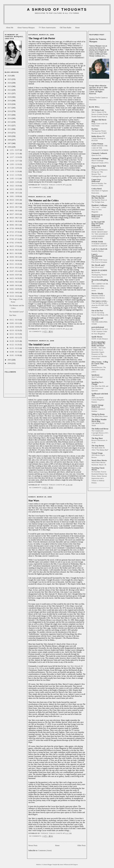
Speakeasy (95, 375)
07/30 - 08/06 (15, 228)
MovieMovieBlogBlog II (100, 281)
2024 (10, 83)
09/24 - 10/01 (15, 200)
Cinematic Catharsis (99, 153)
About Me (10, 28)
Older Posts (81, 845)
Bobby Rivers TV (98, 136)
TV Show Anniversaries (47, 28)
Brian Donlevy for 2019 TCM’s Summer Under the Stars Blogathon (100, 331)
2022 (10, 90)
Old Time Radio (66, 28)
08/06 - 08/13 (15, 225)
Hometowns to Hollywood (97, 216)
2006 (10, 147)
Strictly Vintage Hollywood (97, 406)
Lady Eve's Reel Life (99, 249)
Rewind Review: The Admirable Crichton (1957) (99, 370)
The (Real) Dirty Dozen (100, 416)
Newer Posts (33, 845)
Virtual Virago (97, 453)
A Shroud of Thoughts (57, 9)
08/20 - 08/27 (15, 218)
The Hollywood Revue (100, 429)
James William (64, 865)
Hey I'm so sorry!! (98, 267)
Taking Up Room (98, 414)
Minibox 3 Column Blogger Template (47, 865)
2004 (10, 363)
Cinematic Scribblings (100, 158)
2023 (10, 86)
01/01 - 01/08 (15, 355)
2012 (10, 126)
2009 (10, 136)
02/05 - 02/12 (15, 338)
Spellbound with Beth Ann (100, 395)
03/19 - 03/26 (15, 296)
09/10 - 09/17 (15, 207)
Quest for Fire (96, 155)
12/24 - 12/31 (15, 154)
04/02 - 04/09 (15, 289)
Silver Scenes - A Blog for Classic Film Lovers (100, 364)
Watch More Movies (99, 460)
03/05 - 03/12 (15, 323)
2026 (10, 76)
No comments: (36, 188)
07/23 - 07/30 (15, 232)
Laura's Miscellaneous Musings (97, 256)
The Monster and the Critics (43, 200)
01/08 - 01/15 (15, 352)
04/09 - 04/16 (15, 285)
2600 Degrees (74, 865)
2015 (10, 115)
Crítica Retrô (97, 189)
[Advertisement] (57, 20)
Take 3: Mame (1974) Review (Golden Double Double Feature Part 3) (100, 114)
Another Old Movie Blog (99, 121)
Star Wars (13, 315)
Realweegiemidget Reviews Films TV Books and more (98, 344)
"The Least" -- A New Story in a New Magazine (99, 209)
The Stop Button (98, 446)
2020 (10, 97)
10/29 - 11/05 (15, 182)
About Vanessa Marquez (26, 28)
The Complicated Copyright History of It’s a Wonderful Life (100, 433)
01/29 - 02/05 (15, 341)
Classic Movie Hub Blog (99, 167)
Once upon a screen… (100, 301)
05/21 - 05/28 (15, 264)
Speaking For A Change (97, 383)
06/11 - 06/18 (15, 253)
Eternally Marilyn (98, 251)
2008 (10, 140)
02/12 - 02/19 (15, 334)
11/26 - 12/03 (15, 168)
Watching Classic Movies (98, 469)
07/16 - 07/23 (15, 236)
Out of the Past (97, 311)
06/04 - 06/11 (15, 257)
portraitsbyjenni (98, 327)
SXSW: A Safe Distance (100, 339)
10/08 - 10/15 (15, 193)
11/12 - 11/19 (15, 175)
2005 (10, 360)
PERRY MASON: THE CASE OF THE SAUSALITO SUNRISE (100, 148)
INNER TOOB (97, 242)
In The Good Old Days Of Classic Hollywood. (98, 224)
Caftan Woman (97, 144)
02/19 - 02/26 (15, 330)
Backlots (95, 129)
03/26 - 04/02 (15, 293)
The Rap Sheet (97, 438)
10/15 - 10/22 (15, 189)
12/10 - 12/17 (15, 161)
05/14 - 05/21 (15, 268)
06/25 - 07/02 (15, 246)
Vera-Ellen (95, 219)
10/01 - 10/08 (15, 196)
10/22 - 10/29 (15, 186)
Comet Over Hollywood (96, 180)
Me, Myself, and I (98, 265)
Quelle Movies (97, 337)
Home (77, 28)
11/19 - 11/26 (15, 171)
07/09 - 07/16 (15, 239)
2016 (10, 111)
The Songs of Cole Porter (42, 38)
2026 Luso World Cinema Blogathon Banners (98, 400)
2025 (10, 79)
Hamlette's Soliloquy (99, 205)
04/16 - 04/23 (15, 282)
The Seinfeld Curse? (17, 312)
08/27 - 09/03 (15, 214)
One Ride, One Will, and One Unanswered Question (100, 388)
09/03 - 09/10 (15, 211)
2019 (10, 101)
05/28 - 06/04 (15, 260)
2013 (10, 122)
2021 (10, 93)
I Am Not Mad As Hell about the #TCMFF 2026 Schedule (100, 305)
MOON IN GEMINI (99, 270)
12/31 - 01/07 (15, 150)
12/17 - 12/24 (15, 157)
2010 (10, 133)
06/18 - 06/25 (15, 250)
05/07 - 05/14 (15, 271)
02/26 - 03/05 (15, 327)
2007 (10, 143)
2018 (10, 104)
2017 (10, 108)
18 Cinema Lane (98, 110)
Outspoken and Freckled (97, 319)
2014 (10, 118)
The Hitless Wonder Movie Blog (99, 420)
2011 (10, 129)
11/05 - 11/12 (15, 179)
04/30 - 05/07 (15, 275)
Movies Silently (97, 294)
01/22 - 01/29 (15, 345)
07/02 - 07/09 (15, 243)
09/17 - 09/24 (15, 203)
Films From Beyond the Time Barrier (99, 197)
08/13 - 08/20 (15, 221)
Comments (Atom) (45, 850)
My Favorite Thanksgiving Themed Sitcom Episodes (99, 275)
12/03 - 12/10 (15, 164)
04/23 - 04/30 (15, 278)
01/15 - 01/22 (15, 348)
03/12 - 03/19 (15, 320)
